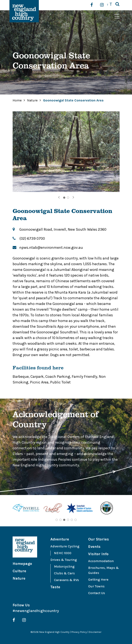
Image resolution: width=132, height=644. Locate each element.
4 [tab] (68, 520)
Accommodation (101, 561)
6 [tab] (76, 520)
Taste (55, 587)
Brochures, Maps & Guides (103, 570)
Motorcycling (64, 566)
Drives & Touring (64, 560)
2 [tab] (68, 198)
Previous (9, 509)
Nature (33, 100)
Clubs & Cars (64, 573)
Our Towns (96, 586)
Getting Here (98, 579)
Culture (19, 571)
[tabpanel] (66, 152)
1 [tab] (64, 198)
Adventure (60, 539)
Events (94, 547)
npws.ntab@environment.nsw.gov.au (51, 247)
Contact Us (97, 593)
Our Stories (99, 539)
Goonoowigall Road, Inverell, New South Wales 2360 (63, 229)
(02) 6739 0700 (32, 238)
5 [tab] (72, 520)
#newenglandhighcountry (36, 611)
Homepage (22, 564)
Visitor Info (98, 554)
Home (17, 100)
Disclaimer (95, 632)
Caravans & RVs (66, 580)
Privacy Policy (79, 632)
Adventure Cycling (65, 546)
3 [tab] (64, 520)
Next (123, 509)
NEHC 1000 (63, 553)
